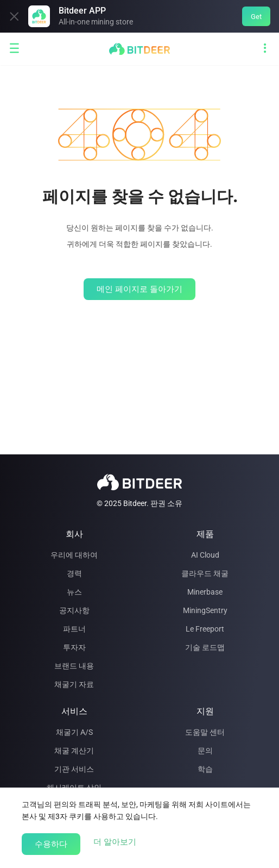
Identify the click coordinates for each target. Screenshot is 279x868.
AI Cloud (205, 555)
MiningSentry (205, 610)
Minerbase (205, 592)
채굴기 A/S (74, 732)
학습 (205, 769)
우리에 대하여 (74, 555)
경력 (74, 573)
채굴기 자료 (74, 684)
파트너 (74, 629)
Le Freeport (205, 629)
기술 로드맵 (205, 647)
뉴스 (74, 592)
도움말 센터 (205, 732)
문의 (205, 751)
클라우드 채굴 (205, 573)
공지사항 (74, 610)
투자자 (74, 647)
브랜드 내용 (74, 666)
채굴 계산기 (74, 751)
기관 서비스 (74, 769)
